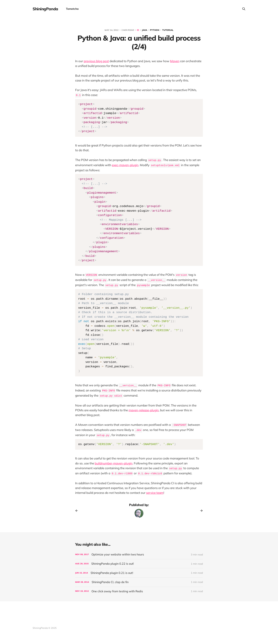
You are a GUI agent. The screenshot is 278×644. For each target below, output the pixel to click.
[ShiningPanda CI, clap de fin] (139, 582)
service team (155, 493)
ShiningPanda (45, 9)
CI (138, 30)
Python (155, 30)
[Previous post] (78, 511)
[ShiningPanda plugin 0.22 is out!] (139, 564)
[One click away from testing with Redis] (139, 591)
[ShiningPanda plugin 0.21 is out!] (139, 573)
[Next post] (200, 511)
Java (145, 30)
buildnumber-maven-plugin (114, 463)
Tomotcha (72, 9)
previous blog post (96, 61)
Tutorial (168, 30)
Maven (175, 61)
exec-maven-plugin (125, 165)
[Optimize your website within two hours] (139, 554)
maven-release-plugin (144, 410)
